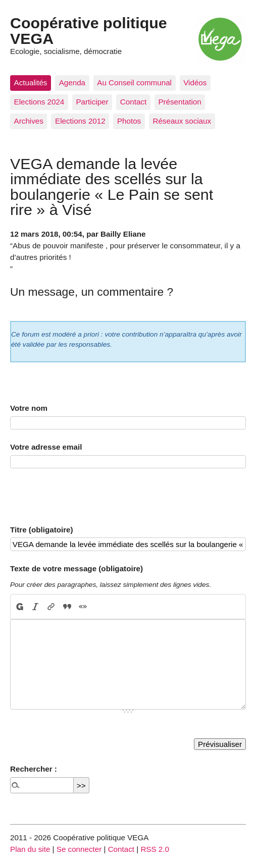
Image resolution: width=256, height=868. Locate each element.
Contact (133, 102)
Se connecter (79, 849)
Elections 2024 (39, 102)
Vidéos (195, 83)
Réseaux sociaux (182, 121)
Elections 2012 (80, 121)
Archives (29, 121)
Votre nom (29, 408)
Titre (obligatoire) (42, 530)
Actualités (31, 83)
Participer (92, 102)
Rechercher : (34, 769)
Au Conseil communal (134, 83)
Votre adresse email (46, 447)
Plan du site (30, 849)
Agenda (72, 83)
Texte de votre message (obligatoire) (76, 568)
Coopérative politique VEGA (89, 30)
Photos (129, 121)
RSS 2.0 (155, 849)
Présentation (180, 102)
